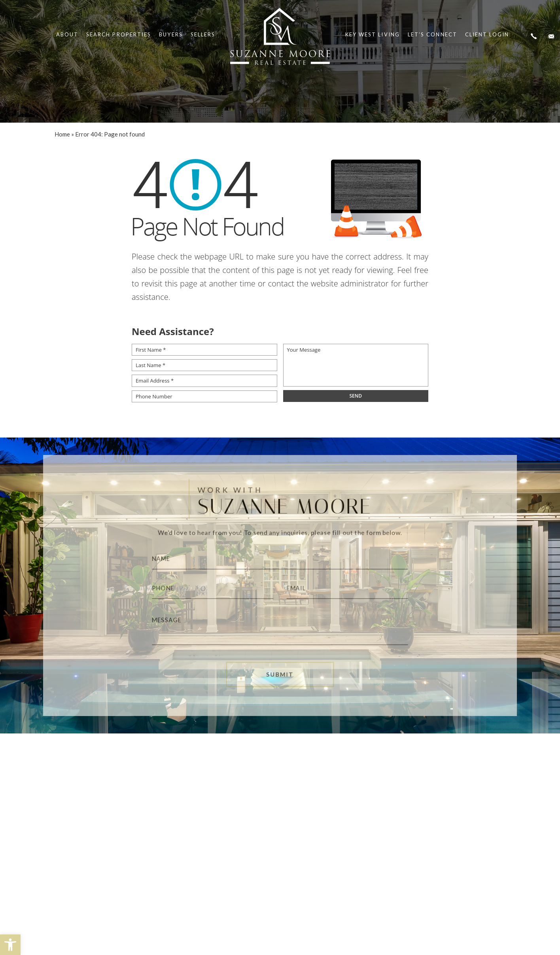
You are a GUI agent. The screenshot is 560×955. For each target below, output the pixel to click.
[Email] (353, 588)
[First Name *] (204, 350)
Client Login (487, 34)
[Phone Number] (204, 396)
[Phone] (207, 588)
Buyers (171, 34)
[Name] (280, 556)
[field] (356, 396)
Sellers (203, 34)
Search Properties (119, 34)
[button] (10, 945)
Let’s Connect (432, 34)
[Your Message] (356, 365)
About (67, 34)
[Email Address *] (204, 381)
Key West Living (373, 34)
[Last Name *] (204, 365)
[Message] (280, 630)
